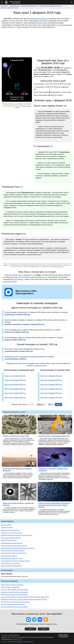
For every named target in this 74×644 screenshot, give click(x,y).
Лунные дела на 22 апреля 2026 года (11, 538)
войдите (18, 107)
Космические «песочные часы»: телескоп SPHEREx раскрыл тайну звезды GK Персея (24, 599)
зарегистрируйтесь (27, 106)
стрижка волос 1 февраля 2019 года (17, 314)
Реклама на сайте (28, 642)
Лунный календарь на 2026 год (9, 556)
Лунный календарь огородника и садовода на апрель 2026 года (18, 548)
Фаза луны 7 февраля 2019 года (51, 398)
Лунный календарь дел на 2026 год (10, 563)
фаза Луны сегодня (17, 279)
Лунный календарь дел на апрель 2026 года (13, 551)
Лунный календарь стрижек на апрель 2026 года (14, 546)
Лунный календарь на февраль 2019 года (50, 6)
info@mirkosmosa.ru (17, 639)
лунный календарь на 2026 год (15, 359)
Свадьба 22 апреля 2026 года (9, 540)
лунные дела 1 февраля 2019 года (17, 332)
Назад (30, 629)
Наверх (44, 629)
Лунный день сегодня (7, 527)
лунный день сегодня (10, 281)
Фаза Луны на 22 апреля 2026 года (10, 530)
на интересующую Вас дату (39, 19)
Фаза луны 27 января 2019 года (15, 393)
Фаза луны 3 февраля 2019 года (51, 380)
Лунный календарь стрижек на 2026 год (12, 558)
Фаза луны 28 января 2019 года (15, 389)
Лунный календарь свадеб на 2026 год (11, 566)
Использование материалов (15, 642)
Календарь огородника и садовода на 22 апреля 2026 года (17, 535)
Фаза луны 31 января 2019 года (15, 376)
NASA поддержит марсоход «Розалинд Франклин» (14, 595)
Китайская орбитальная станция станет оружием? (14, 607)
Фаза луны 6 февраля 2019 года (51, 393)
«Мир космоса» (5, 635)
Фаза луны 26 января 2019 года (15, 398)
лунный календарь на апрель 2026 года (19, 351)
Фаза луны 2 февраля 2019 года (51, 376)
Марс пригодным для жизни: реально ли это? (13, 604)
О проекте (4, 642)
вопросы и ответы (59, 267)
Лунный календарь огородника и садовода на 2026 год (16, 561)
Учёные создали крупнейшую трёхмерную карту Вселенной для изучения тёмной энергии (25, 597)
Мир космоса (4, 6)
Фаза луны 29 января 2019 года (15, 385)
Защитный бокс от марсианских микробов (12, 585)
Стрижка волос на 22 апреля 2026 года (11, 533)
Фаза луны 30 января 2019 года (15, 380)
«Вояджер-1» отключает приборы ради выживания (15, 592)
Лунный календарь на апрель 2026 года (12, 543)
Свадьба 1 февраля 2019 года (15, 340)
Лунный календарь (14, 6)
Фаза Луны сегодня (6, 525)
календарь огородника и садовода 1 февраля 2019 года (24, 324)
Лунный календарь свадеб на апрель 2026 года (14, 553)
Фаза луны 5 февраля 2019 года (51, 389)
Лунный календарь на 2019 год (29, 6)
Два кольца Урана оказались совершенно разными (15, 590)
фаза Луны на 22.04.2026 (20, 277)
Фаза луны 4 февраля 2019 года (51, 385)
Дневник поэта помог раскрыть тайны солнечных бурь (15, 602)
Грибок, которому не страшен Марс (10, 587)
